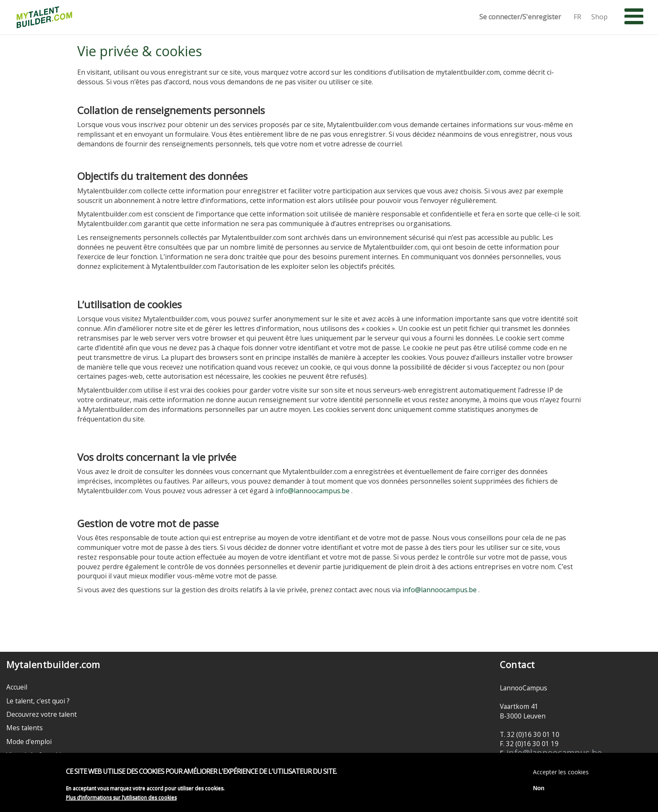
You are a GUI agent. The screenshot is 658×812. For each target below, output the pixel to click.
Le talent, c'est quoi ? (38, 701)
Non (539, 790)
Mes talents (25, 728)
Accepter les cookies (561, 774)
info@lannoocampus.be (312, 491)
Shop (599, 17)
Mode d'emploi (29, 742)
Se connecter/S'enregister (520, 17)
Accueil (17, 687)
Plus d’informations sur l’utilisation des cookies (121, 799)
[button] (634, 17)
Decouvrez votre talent (42, 714)
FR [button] (577, 17)
